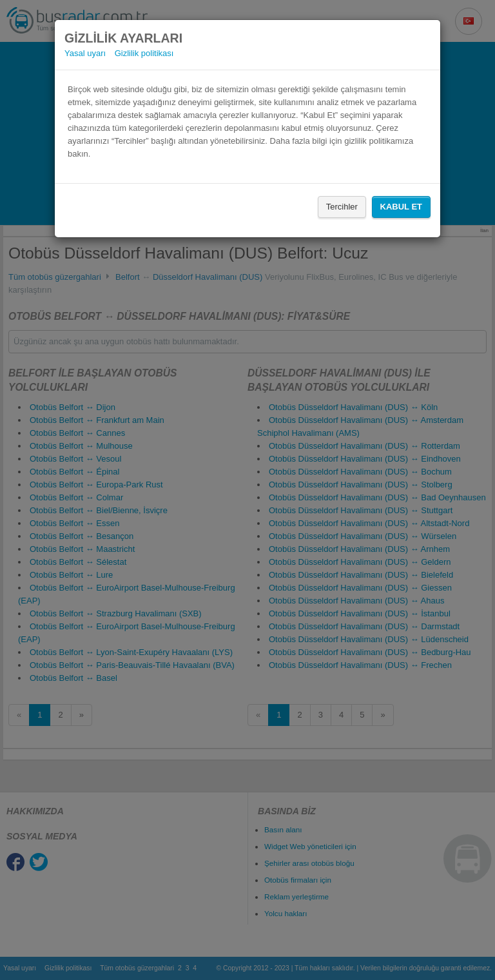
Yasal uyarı (85, 53)
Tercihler (342, 207)
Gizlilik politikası (144, 53)
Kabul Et (401, 207)
